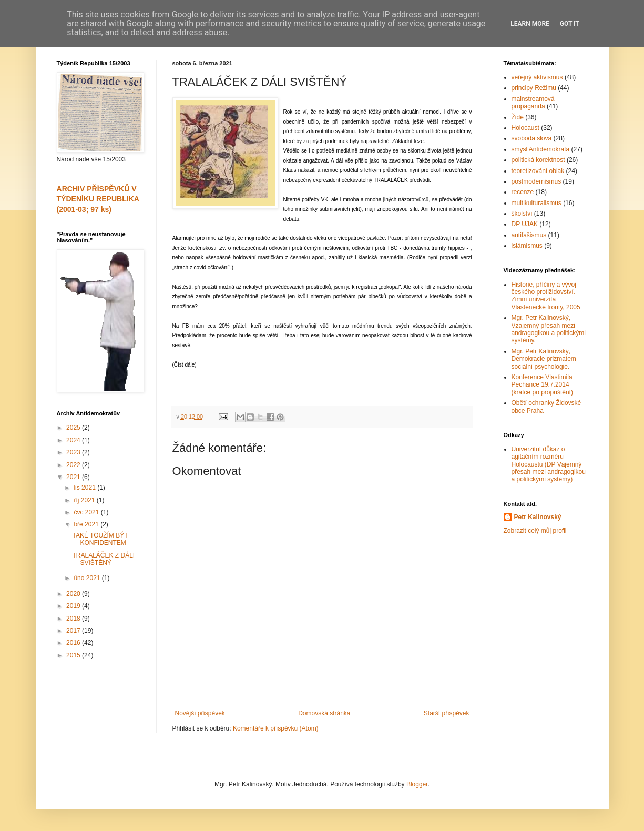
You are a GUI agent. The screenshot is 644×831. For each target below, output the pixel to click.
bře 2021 (87, 524)
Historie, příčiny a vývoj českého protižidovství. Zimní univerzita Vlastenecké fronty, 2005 (546, 296)
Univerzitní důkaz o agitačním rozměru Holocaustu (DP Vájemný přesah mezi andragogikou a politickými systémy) (549, 464)
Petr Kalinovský (538, 517)
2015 (74, 655)
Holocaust (525, 128)
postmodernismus (536, 181)
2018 (74, 619)
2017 (74, 631)
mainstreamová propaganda (533, 103)
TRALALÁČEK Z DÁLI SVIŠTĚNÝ (103, 559)
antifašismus (529, 235)
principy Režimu (534, 88)
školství (522, 214)
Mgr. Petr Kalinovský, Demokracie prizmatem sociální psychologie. (544, 359)
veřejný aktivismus (537, 77)
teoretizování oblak (538, 171)
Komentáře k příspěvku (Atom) (276, 728)
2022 (74, 465)
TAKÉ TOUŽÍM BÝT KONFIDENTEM (100, 539)
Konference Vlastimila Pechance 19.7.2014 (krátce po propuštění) (542, 385)
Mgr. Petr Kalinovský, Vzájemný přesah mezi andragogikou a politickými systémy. (549, 329)
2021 (74, 477)
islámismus (527, 246)
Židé (518, 117)
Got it (570, 24)
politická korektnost (538, 160)
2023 (74, 452)
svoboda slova (532, 138)
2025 (74, 428)
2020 (74, 594)
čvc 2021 (87, 512)
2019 (74, 606)
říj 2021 (85, 500)
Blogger (417, 784)
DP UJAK (525, 224)
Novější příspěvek (200, 713)
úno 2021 (88, 578)
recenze (523, 192)
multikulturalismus (536, 203)
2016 (74, 643)
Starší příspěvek (447, 713)
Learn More (530, 24)
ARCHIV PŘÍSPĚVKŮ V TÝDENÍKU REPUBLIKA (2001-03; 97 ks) (98, 199)
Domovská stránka (324, 713)
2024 (74, 440)
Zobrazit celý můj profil (535, 531)
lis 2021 (85, 488)
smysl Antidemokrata (541, 149)
